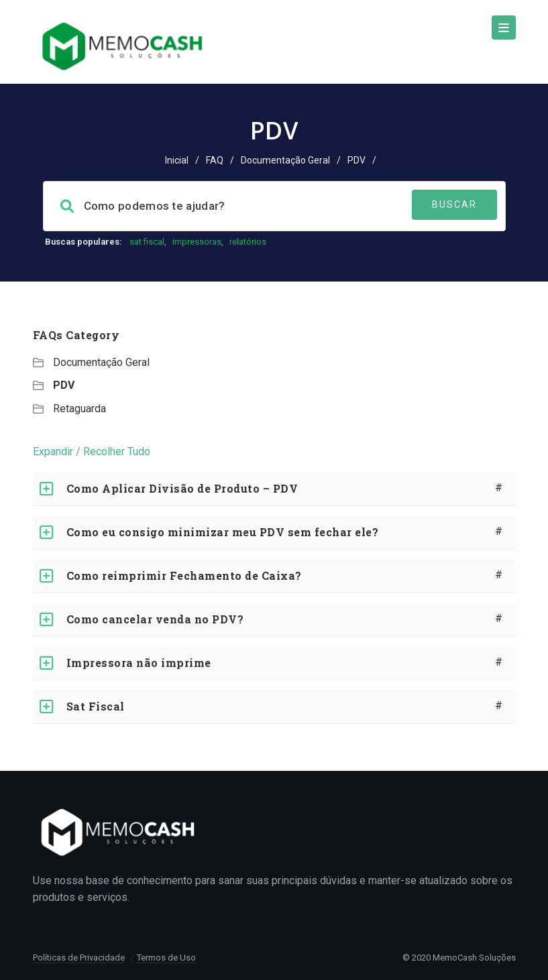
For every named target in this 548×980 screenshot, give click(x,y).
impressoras (197, 242)
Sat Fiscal (96, 706)
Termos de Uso (166, 958)
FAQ (215, 160)
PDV (64, 385)
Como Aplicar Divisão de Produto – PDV (182, 488)
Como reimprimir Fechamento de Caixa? (184, 575)
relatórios (248, 242)
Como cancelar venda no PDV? (155, 619)
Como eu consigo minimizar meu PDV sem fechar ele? (223, 532)
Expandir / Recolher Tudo (92, 451)
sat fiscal (147, 242)
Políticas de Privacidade (79, 958)
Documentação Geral (285, 160)
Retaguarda (79, 409)
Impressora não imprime (139, 663)
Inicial (177, 160)
